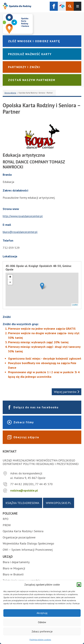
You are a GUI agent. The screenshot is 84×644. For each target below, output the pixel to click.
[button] (79, 585)
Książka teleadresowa (22, 503)
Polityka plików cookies (40, 640)
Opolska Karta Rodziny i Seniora (23, 531)
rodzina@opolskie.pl (24, 490)
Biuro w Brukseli (13, 574)
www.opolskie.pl (59, 503)
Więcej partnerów (67, 392)
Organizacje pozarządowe (19, 537)
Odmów (42, 622)
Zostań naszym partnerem (32, 80)
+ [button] (10, 277)
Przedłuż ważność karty (30, 54)
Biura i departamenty (16, 562)
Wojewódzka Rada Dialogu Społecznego (28, 543)
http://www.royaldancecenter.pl (23, 216)
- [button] (10, 282)
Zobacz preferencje (42, 631)
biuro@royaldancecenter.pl (20, 232)
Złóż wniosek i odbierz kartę (34, 41)
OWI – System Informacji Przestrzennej (28, 550)
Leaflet (75, 305)
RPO (6, 519)
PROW (7, 525)
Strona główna (10, 93)
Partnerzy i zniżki (24, 67)
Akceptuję (42, 613)
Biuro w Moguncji (14, 568)
